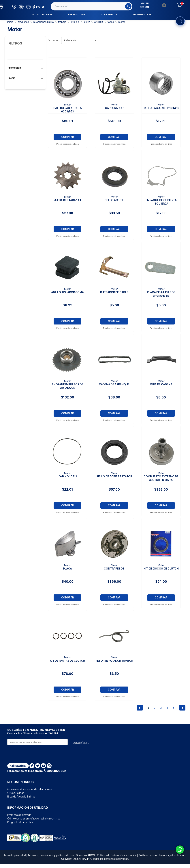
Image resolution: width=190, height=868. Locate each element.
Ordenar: (53, 40)
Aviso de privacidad (15, 855)
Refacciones (77, 15)
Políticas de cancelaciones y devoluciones (163, 855)
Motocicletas (43, 15)
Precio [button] (25, 78)
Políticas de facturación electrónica (117, 855)
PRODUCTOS (23, 22)
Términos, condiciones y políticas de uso (51, 855)
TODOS (111, 22)
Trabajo (62, 22)
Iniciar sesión (153, 5)
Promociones (142, 15)
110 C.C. (75, 22)
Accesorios (109, 15)
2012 (87, 22)
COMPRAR (68, 137)
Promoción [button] (25, 68)
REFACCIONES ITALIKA (43, 22)
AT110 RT (99, 22)
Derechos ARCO (85, 855)
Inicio (10, 22)
